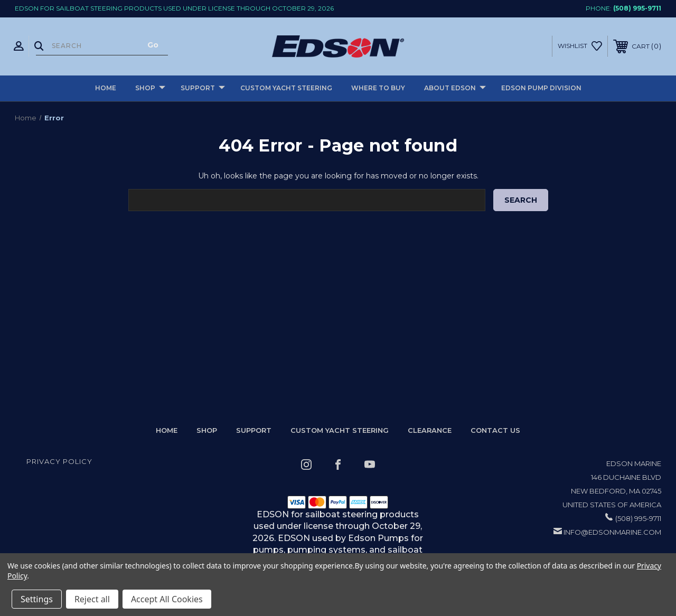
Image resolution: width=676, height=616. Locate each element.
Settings (37, 599)
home (167, 430)
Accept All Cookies (167, 599)
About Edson (455, 88)
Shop (150, 88)
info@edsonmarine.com (612, 532)
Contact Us (495, 430)
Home (106, 88)
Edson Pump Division (541, 88)
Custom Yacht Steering (286, 88)
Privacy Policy (59, 461)
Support (203, 88)
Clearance (430, 430)
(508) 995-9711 (637, 8)
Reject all (92, 599)
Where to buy (378, 88)
